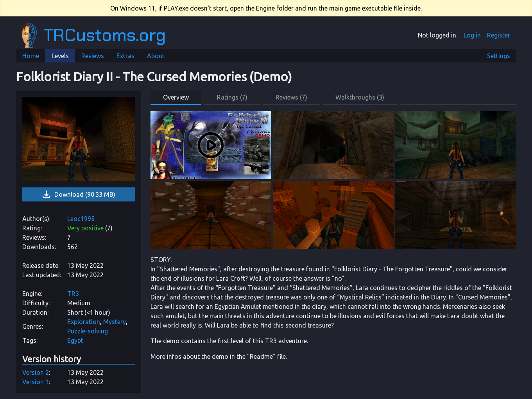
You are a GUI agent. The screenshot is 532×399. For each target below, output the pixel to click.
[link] (79, 139)
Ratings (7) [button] (232, 97)
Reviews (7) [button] (291, 97)
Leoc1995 (81, 219)
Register (499, 35)
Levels (60, 56)
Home (31, 56)
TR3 (73, 294)
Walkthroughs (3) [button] (360, 97)
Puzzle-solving (88, 331)
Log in (472, 35)
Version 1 (36, 382)
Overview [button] (176, 97)
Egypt (75, 340)
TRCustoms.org (93, 35)
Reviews (93, 56)
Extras (125, 56)
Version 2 (36, 372)
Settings (499, 56)
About (156, 56)
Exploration (84, 322)
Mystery (115, 322)
